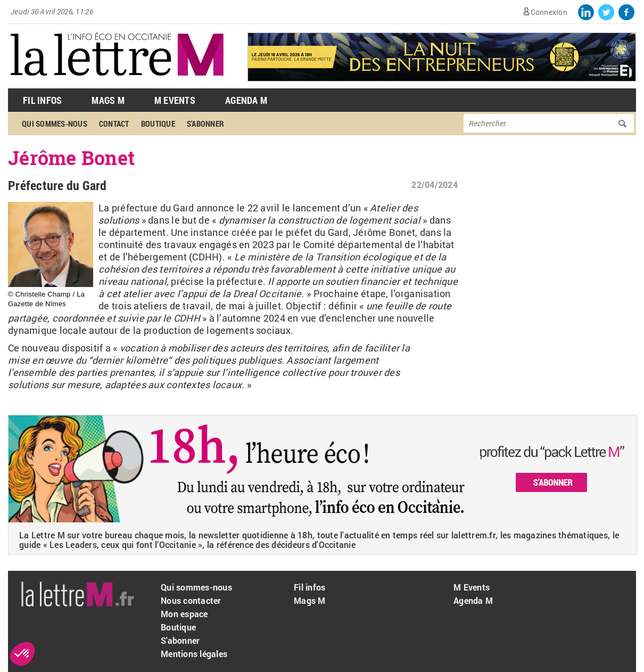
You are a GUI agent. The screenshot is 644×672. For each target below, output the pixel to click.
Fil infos (309, 587)
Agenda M (246, 100)
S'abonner (205, 124)
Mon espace (184, 614)
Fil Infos (42, 100)
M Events (175, 100)
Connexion (549, 12)
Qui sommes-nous (55, 124)
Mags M (108, 100)
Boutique (158, 124)
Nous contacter (191, 600)
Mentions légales (194, 654)
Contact (114, 124)
